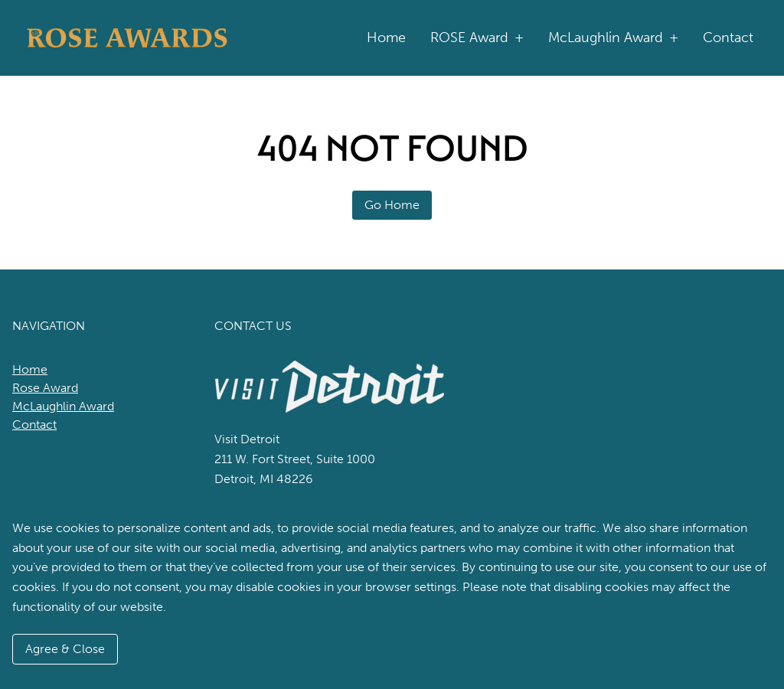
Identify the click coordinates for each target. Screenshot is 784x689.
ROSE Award (477, 38)
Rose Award (45, 388)
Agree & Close (65, 649)
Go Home (392, 205)
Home (386, 38)
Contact (728, 38)
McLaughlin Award (613, 38)
